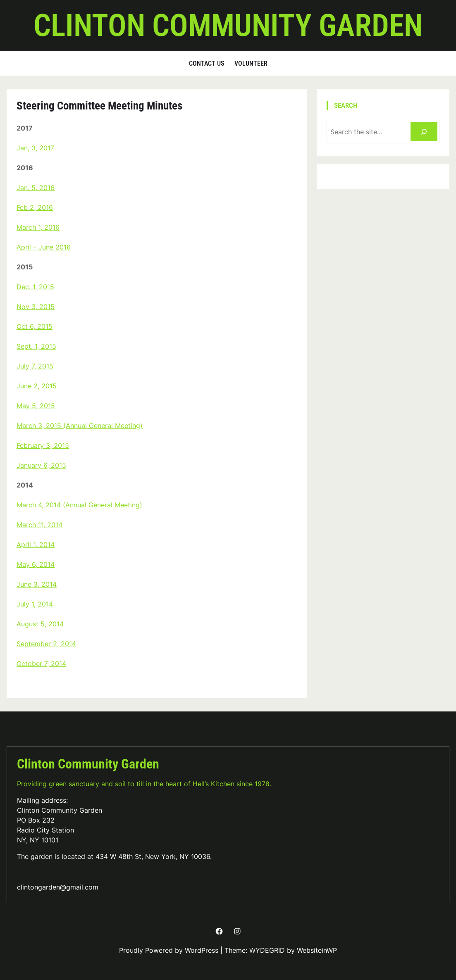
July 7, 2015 (35, 366)
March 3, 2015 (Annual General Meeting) (80, 426)
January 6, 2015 (41, 465)
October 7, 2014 (41, 664)
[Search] (424, 132)
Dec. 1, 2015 (35, 287)
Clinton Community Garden (228, 25)
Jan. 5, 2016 (36, 188)
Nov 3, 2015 (36, 307)
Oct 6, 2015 (35, 326)
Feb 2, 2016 (35, 207)
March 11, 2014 (39, 525)
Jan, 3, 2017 (35, 148)
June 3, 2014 (37, 584)
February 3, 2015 (43, 445)
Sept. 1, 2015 (36, 346)
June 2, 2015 (37, 386)
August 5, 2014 (40, 624)
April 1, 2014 (36, 545)
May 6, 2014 (36, 564)
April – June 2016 (44, 247)
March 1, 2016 (38, 227)
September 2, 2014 (46, 644)
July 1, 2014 (35, 604)
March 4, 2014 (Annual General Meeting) (79, 505)
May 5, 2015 (36, 406)
